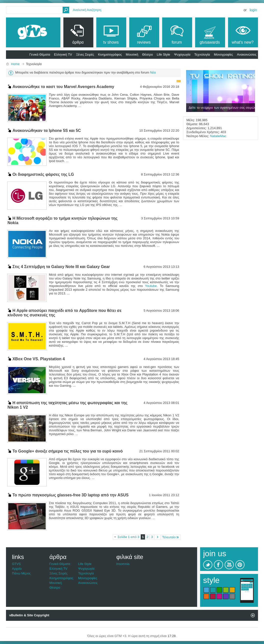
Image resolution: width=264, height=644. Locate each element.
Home (15, 64)
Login (253, 10)
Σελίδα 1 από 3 (128, 537)
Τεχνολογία (202, 54)
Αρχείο (17, 569)
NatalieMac (218, 136)
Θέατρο (148, 54)
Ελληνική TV (63, 54)
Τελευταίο (171, 537)
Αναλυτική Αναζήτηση (87, 10)
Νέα (153, 72)
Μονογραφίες (223, 54)
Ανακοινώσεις (247, 54)
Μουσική (132, 54)
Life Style (163, 54)
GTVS (16, 564)
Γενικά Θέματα (40, 54)
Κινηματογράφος (110, 54)
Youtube (151, 286)
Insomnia (123, 564)
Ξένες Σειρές (85, 54)
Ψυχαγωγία (182, 54)
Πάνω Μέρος (21, 573)
